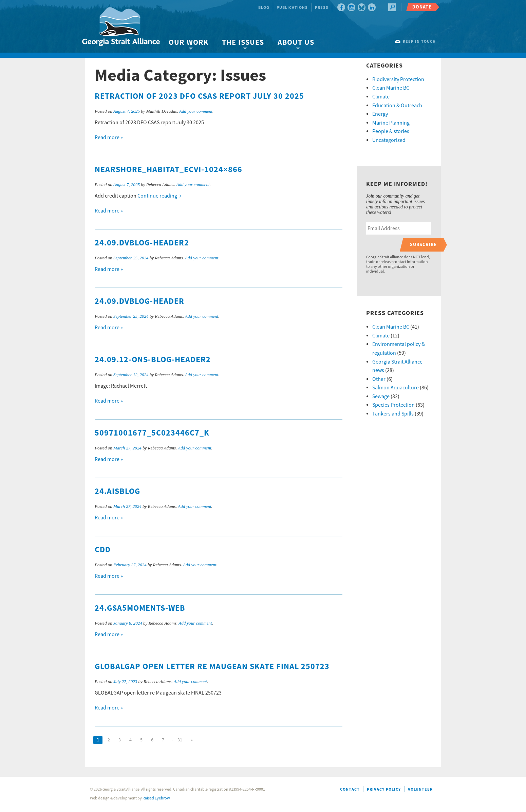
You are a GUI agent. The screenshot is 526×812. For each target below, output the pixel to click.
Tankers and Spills (393, 414)
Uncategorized (389, 140)
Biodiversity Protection (398, 79)
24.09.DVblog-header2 (142, 243)
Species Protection (393, 405)
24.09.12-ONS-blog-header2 (153, 360)
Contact (350, 789)
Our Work (189, 43)
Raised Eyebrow (156, 798)
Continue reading (159, 196)
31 (180, 740)
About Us (296, 43)
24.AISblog (117, 492)
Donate (422, 7)
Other (379, 379)
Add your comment (196, 111)
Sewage (381, 396)
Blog (264, 8)
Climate (381, 97)
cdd (103, 550)
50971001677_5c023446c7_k (152, 433)
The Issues (243, 43)
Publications (292, 8)
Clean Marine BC (391, 88)
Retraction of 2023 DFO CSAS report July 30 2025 (199, 96)
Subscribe (423, 245)
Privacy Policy (384, 789)
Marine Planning (391, 123)
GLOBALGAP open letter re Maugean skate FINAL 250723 (212, 667)
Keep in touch (419, 42)
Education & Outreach (397, 106)
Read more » (109, 137)
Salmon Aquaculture (396, 388)
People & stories (391, 131)
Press (322, 8)
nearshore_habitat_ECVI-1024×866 (168, 170)
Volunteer (420, 789)
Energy (380, 114)
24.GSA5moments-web (140, 608)
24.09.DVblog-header (139, 301)
